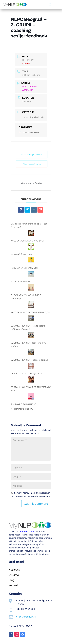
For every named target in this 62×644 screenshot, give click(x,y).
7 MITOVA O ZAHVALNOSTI (24, 404)
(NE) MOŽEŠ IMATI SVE (22, 254)
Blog (11, 580)
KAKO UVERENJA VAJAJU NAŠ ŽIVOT (28, 241)
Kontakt (13, 585)
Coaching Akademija (33, 117)
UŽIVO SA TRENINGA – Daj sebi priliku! (29, 360)
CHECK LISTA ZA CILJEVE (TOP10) (26, 374)
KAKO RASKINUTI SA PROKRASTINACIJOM (31, 312)
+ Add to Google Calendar (32, 154)
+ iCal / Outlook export (32, 164)
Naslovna (14, 570)
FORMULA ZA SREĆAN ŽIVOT (24, 268)
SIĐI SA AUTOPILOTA (21, 282)
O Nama (14, 575)
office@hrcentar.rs (26, 617)
